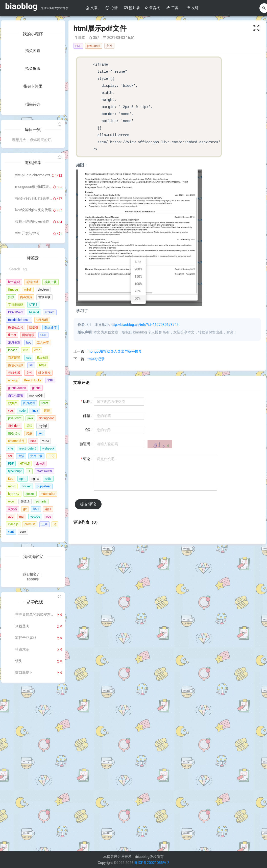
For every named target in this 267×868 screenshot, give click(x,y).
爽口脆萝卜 (24, 833)
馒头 (19, 821)
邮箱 (87, 416)
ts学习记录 (96, 359)
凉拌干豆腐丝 (26, 798)
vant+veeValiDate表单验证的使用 (34, 344)
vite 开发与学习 (27, 379)
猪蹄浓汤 (22, 809)
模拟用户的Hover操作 (32, 368)
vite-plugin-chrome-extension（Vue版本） (34, 321)
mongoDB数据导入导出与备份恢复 (115, 351)
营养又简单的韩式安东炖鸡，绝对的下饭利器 (34, 775)
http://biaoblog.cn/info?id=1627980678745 (145, 325)
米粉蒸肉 (22, 786)
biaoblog (21, 6)
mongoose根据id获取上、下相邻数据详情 (34, 333)
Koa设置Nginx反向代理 (33, 356)
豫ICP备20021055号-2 (152, 863)
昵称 (87, 402)
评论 (87, 459)
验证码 (85, 444)
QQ (88, 430)
